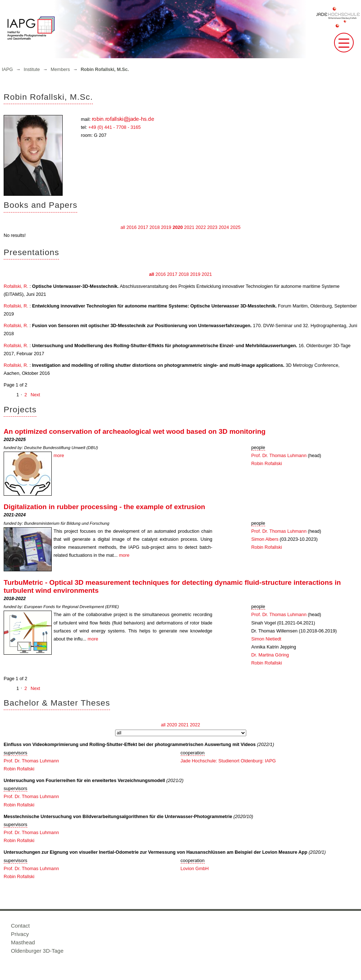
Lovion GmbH (195, 869)
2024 (224, 227)
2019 (166, 227)
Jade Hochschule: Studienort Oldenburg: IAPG (228, 761)
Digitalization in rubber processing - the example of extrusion (104, 507)
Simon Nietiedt (266, 639)
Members (60, 70)
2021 (189, 227)
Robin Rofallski (267, 464)
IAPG (7, 70)
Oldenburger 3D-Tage (37, 951)
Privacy (20, 934)
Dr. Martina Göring (270, 655)
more (59, 456)
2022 (201, 227)
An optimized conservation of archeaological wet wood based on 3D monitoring (135, 431)
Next (35, 395)
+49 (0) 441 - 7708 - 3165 (114, 127)
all (123, 227)
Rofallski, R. (16, 286)
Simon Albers (265, 539)
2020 (178, 227)
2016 (132, 227)
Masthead (23, 942)
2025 (235, 227)
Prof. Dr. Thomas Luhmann (279, 456)
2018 (154, 227)
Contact (20, 926)
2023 (212, 227)
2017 (143, 227)
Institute (32, 70)
